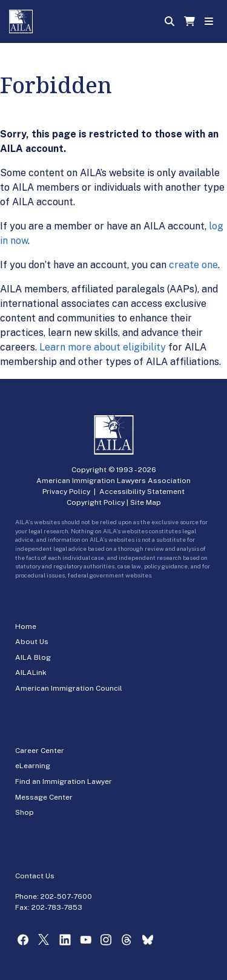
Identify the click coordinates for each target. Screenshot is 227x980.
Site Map (146, 502)
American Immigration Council (69, 688)
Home (26, 626)
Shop (25, 812)
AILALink (31, 673)
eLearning (33, 766)
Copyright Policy (96, 502)
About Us (32, 642)
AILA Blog (33, 657)
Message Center (44, 797)
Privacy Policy (66, 492)
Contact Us (35, 876)
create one (193, 265)
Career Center (40, 751)
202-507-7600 (66, 896)
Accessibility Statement (142, 492)
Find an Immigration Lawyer (64, 781)
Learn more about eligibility (103, 347)
